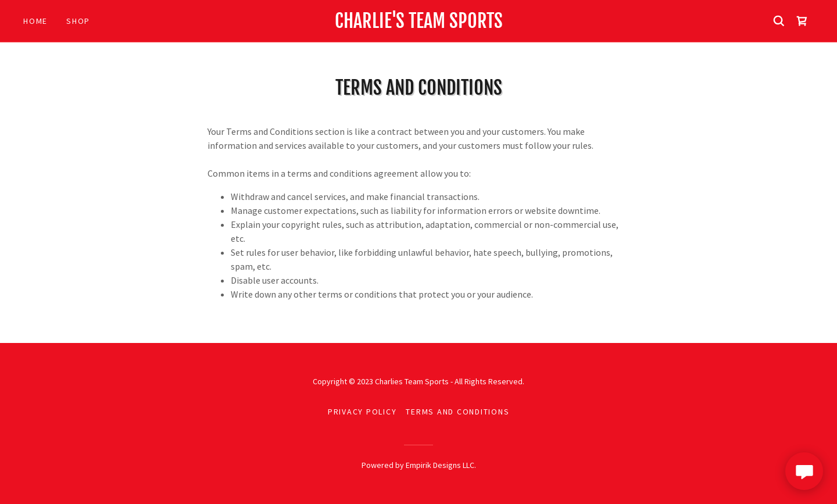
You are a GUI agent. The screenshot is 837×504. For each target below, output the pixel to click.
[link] (419, 24)
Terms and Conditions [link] (457, 412)
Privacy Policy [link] (362, 412)
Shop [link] (78, 21)
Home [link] (35, 21)
